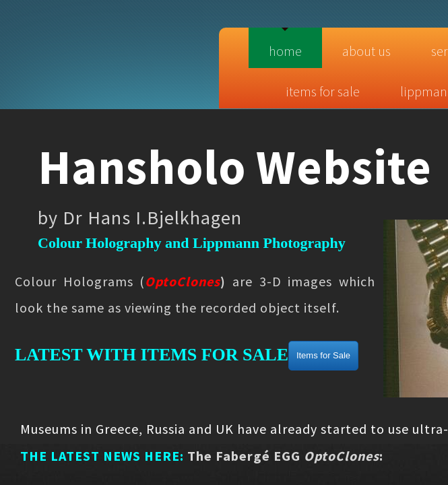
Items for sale (323, 91)
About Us (366, 51)
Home (285, 51)
